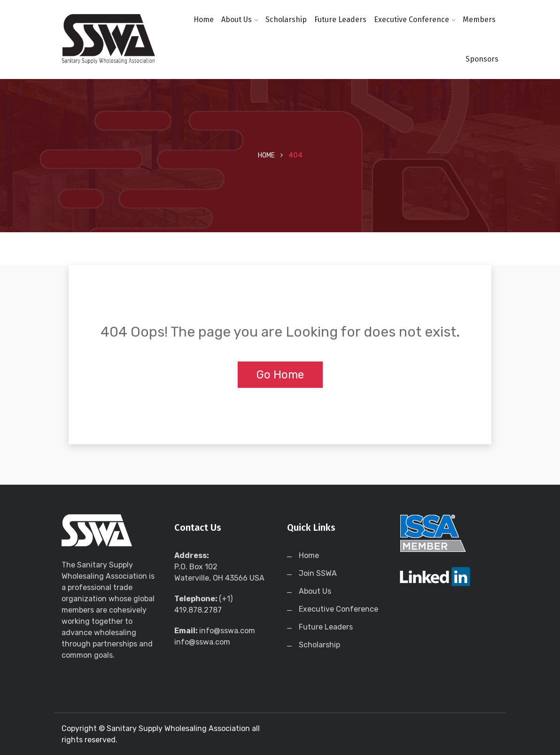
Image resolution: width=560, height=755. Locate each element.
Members (479, 20)
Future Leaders (340, 20)
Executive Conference (412, 20)
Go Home (280, 375)
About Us (237, 20)
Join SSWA (318, 573)
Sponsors (482, 59)
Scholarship (286, 20)
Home (204, 20)
